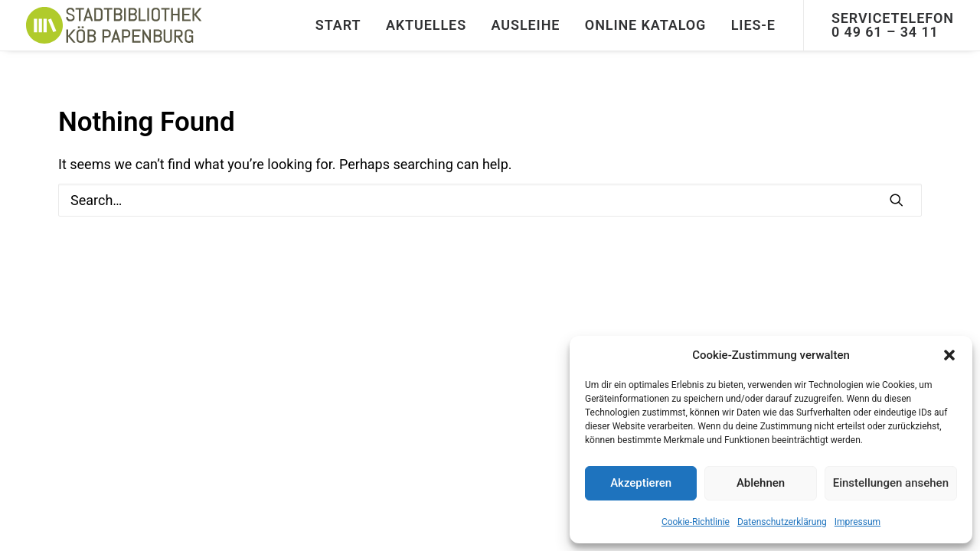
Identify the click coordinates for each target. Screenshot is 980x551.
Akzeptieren (641, 483)
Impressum (857, 522)
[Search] (490, 200)
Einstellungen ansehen (891, 483)
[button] (949, 355)
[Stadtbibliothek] (114, 25)
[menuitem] (338, 25)
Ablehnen (761, 483)
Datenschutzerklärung (782, 522)
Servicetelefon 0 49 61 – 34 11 (893, 25)
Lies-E (753, 25)
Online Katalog (645, 25)
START (338, 25)
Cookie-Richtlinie (696, 522)
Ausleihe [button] (526, 25)
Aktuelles (426, 25)
